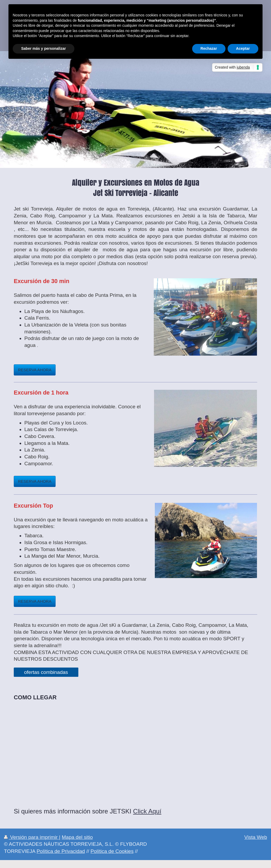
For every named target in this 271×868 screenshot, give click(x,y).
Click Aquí (147, 811)
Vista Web (256, 837)
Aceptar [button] (243, 48)
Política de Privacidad (61, 851)
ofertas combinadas (46, 672)
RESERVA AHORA (35, 370)
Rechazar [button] (209, 48)
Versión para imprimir (31, 837)
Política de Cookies (112, 851)
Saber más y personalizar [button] (44, 48)
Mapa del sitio (77, 837)
